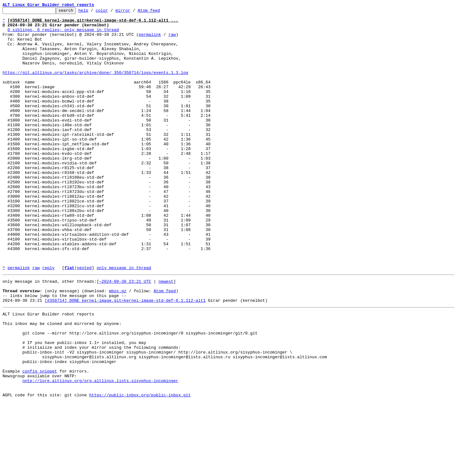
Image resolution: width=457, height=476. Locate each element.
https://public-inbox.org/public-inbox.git (140, 469)
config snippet (40, 440)
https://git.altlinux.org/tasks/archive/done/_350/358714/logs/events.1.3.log (95, 86)
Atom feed (159, 12)
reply (48, 320)
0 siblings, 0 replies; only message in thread (63, 34)
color (112, 12)
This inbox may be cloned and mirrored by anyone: (62, 383)
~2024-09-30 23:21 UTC (125, 334)
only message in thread (124, 320)
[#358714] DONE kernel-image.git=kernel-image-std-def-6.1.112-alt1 (125, 357)
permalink (150, 40)
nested (84, 320)
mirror (133, 12)
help (93, 12)
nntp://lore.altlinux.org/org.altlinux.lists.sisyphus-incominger (100, 452)
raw (172, 40)
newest (166, 334)
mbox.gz (118, 346)
